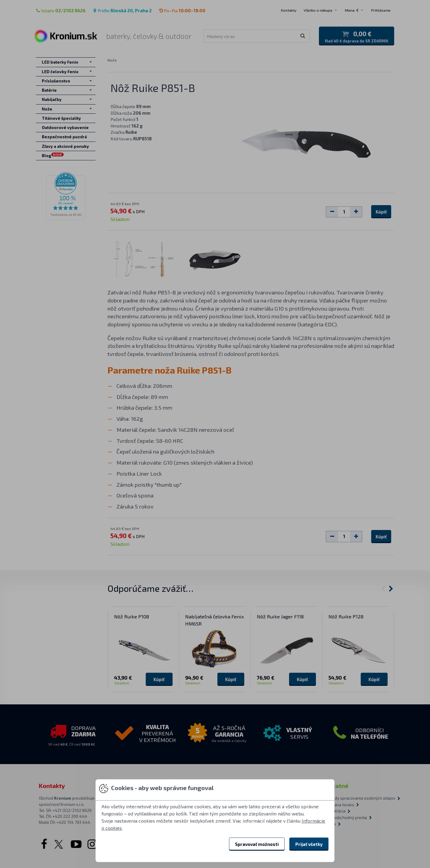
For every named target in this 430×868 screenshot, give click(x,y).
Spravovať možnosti (257, 844)
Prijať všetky (309, 844)
